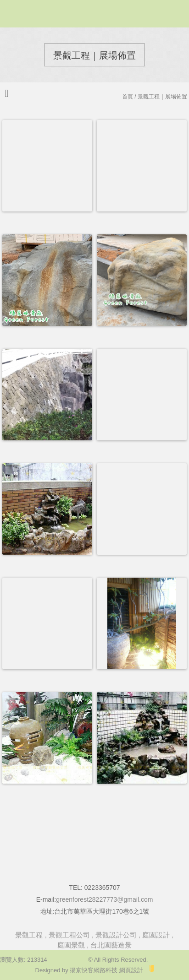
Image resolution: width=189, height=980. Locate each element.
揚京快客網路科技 (94, 970)
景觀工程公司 (69, 935)
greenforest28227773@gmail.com (104, 899)
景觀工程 (29, 935)
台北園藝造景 (111, 945)
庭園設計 (156, 935)
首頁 (128, 97)
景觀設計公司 (116, 935)
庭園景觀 (71, 945)
